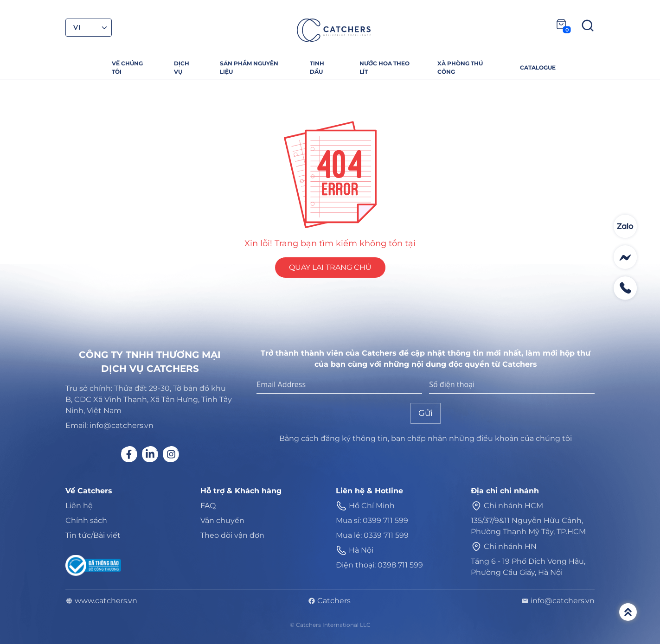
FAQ (208, 506)
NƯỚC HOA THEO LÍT (384, 67)
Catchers (329, 601)
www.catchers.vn (101, 601)
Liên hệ (79, 506)
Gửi (426, 413)
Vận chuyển (222, 520)
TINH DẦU (317, 67)
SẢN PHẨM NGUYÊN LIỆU (249, 67)
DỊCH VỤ (182, 67)
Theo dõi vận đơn (232, 535)
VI (77, 27)
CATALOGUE (538, 67)
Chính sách (86, 520)
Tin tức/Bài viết (93, 535)
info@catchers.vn (558, 601)
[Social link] (129, 454)
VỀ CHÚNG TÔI (127, 67)
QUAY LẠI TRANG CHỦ (330, 267)
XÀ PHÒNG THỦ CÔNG (460, 67)
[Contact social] (625, 226)
